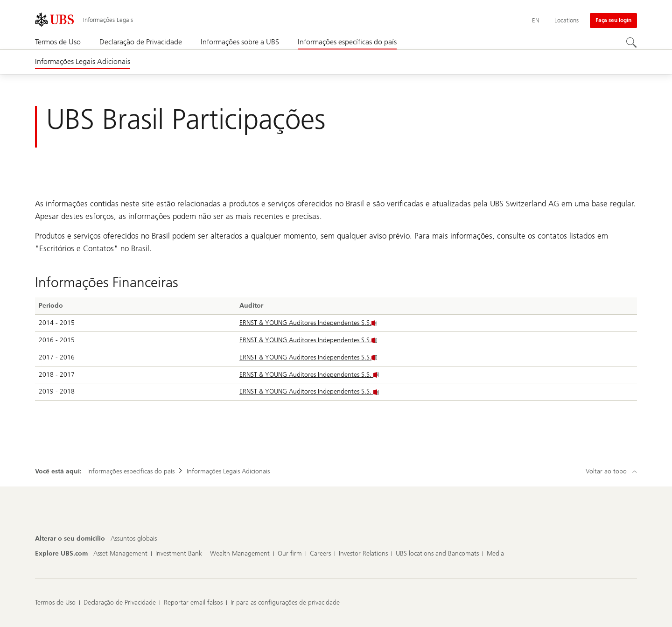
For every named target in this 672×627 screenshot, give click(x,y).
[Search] (631, 42)
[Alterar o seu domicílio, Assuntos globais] (134, 539)
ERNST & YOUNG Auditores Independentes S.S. (308, 323)
